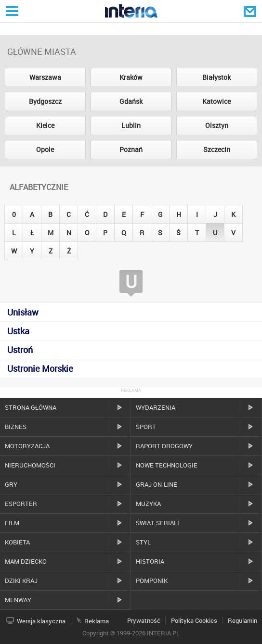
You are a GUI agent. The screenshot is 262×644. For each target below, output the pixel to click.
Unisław (23, 312)
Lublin (131, 125)
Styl (143, 542)
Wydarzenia (156, 407)
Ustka (18, 331)
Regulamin (242, 620)
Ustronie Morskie (40, 368)
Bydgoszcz (45, 101)
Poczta (251, 11)
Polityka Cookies (194, 620)
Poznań (131, 149)
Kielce (45, 125)
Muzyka (148, 504)
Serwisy (11, 11)
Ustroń (20, 350)
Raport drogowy (164, 446)
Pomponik (152, 581)
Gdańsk (131, 101)
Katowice (216, 101)
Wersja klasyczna (41, 621)
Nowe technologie (167, 465)
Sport (146, 427)
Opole (45, 149)
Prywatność (144, 620)
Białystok (216, 77)
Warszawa (45, 77)
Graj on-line (157, 484)
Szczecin (217, 149)
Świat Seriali (157, 523)
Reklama (97, 621)
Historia (150, 561)
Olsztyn (217, 125)
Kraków (131, 77)
